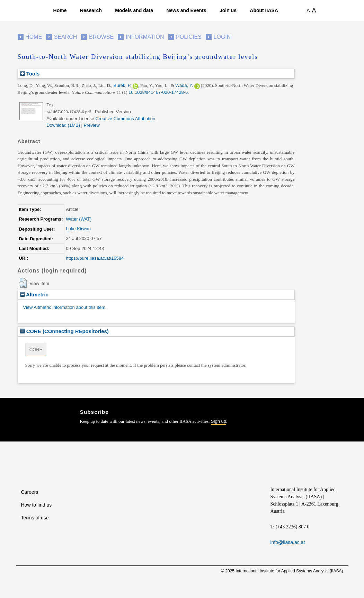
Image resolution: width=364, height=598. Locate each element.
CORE (36, 350)
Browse (101, 37)
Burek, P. (123, 85)
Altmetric (34, 294)
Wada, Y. (184, 85)
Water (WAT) (79, 219)
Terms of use (35, 518)
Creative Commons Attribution (126, 119)
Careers (30, 492)
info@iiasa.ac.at (288, 542)
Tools (30, 74)
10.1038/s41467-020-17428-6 (158, 92)
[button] (23, 283)
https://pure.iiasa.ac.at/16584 (95, 258)
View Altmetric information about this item (64, 307)
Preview (92, 125)
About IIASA (264, 10)
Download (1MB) (63, 125)
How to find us (37, 505)
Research (91, 10)
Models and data (134, 10)
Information (145, 37)
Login (222, 37)
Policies (189, 37)
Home (60, 10)
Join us (228, 10)
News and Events (186, 10)
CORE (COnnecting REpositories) (64, 331)
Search (66, 37)
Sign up (219, 421)
